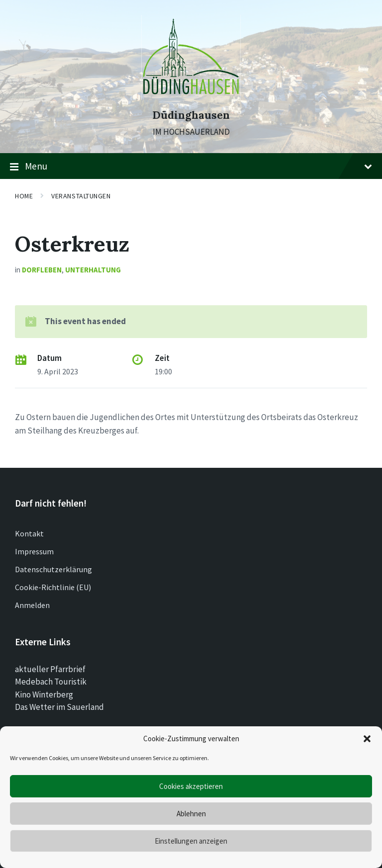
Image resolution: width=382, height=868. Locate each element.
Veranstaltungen (81, 196)
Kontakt (29, 533)
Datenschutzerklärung (53, 569)
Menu (191, 167)
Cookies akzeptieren (191, 786)
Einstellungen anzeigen (191, 841)
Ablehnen (191, 814)
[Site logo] (191, 97)
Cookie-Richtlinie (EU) (53, 587)
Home (24, 196)
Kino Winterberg (44, 694)
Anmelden (32, 605)
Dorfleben (42, 270)
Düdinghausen (191, 115)
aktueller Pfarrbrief (50, 669)
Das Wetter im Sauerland (59, 707)
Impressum (34, 551)
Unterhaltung (93, 270)
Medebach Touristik (51, 682)
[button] (367, 739)
